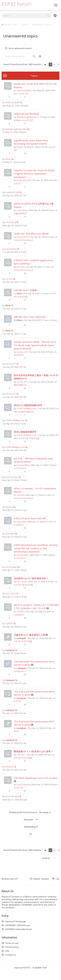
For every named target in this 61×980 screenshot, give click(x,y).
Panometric (22, 237)
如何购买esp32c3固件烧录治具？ (31, 578)
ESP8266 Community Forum (19, 929)
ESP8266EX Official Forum (18, 925)
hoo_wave (22, 581)
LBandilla (21, 522)
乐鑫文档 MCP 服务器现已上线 (29, 635)
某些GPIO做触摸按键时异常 (28, 405)
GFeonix (21, 755)
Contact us (11, 955)
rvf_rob (20, 267)
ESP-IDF (25, 94)
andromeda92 (24, 90)
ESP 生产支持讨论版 (23, 585)
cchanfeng (22, 210)
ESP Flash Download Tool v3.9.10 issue (36, 778)
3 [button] (59, 64)
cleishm (20, 495)
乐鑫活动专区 (20, 213)
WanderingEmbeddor (27, 117)
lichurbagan (23, 555)
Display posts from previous (30, 812)
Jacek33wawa (23, 784)
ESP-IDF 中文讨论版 (30, 438)
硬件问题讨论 (20, 385)
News (55, 320)
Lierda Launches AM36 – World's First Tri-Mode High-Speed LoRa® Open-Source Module (35, 345)
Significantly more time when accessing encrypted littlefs (31, 142)
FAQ (7, 951)
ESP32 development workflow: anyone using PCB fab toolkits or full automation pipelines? (36, 548)
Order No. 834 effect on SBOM (31, 234)
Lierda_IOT (22, 352)
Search (34, 56)
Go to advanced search (20, 48)
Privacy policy (12, 947)
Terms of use (12, 943)
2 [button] (55, 64)
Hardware (19, 355)
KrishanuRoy (23, 465)
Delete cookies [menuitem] (41, 879)
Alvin (19, 293)
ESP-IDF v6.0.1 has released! (30, 317)
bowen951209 (24, 180)
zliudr (20, 147)
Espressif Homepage (16, 921)
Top (58, 879)
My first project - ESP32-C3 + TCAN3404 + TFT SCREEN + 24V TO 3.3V (36, 607)
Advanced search (40, 56)
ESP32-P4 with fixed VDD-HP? (30, 518)
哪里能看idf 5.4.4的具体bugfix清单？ (33, 751)
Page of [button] (45, 65)
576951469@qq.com (26, 408)
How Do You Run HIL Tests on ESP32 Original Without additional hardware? (34, 174)
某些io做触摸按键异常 (25, 432)
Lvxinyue (21, 638)
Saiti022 (21, 611)
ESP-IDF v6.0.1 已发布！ (26, 290)
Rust (18, 183)
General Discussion (24, 240)
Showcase (21, 468)
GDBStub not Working (26, 114)
